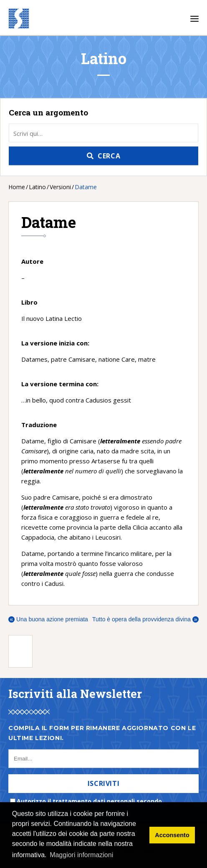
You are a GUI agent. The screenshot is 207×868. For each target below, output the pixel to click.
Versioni (60, 187)
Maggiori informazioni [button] (81, 855)
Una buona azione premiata (48, 619)
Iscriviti (104, 783)
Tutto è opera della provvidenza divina (145, 619)
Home (17, 187)
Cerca (109, 156)
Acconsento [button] (172, 835)
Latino (37, 187)
